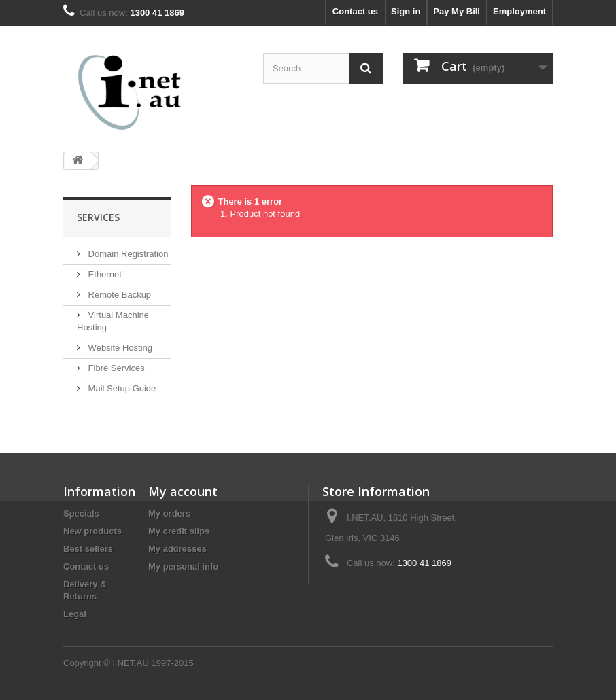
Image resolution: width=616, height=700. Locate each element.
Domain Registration (127, 254)
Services (98, 217)
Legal (75, 614)
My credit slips (179, 531)
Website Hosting (119, 348)
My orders (169, 513)
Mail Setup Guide (121, 388)
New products (92, 531)
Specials (81, 513)
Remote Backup (118, 295)
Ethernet (104, 274)
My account (183, 491)
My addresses (177, 549)
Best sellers (88, 549)
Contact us (355, 11)
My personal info (183, 566)
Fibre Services (115, 368)
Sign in (406, 11)
